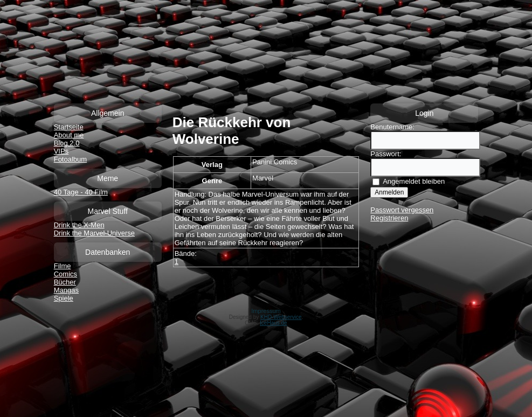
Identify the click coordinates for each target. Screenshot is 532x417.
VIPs (61, 151)
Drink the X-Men (79, 225)
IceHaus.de (274, 323)
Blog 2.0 (67, 143)
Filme (63, 266)
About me (69, 135)
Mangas (66, 290)
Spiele (64, 298)
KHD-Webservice (281, 317)
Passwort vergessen (402, 210)
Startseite (69, 127)
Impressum (266, 311)
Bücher (65, 282)
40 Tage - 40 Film (81, 192)
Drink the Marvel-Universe (94, 233)
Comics (65, 274)
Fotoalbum (70, 159)
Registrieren (389, 218)
